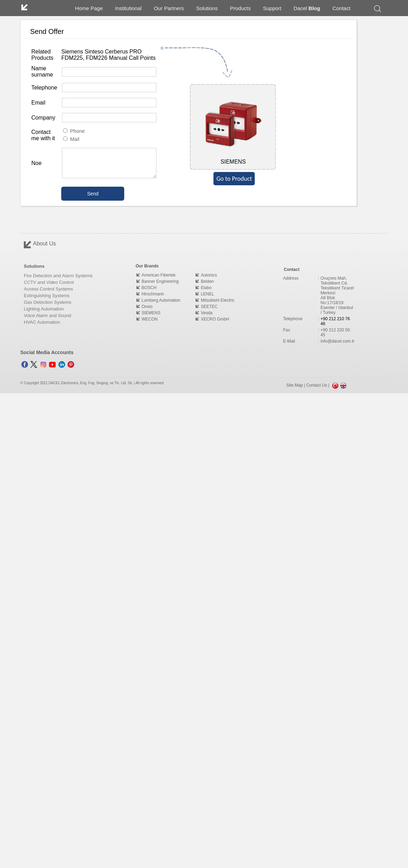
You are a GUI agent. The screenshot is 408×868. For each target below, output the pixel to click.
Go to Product (234, 179)
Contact (342, 8)
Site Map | (296, 385)
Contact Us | (318, 385)
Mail (71, 139)
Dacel (307, 8)
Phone (74, 131)
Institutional (128, 8)
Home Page (89, 8)
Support (272, 8)
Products (240, 8)
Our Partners (169, 8)
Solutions (207, 8)
